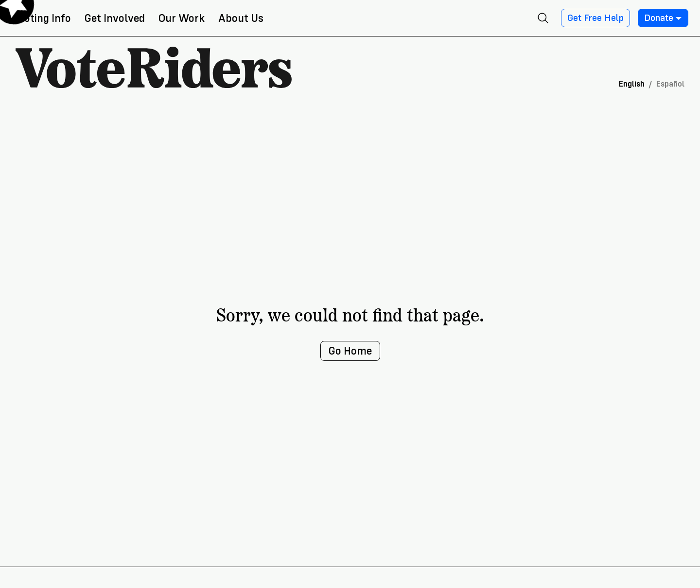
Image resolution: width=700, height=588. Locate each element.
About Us (241, 18)
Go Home (350, 351)
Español (670, 84)
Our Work (182, 18)
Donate (663, 18)
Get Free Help (595, 18)
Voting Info (44, 18)
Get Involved (115, 18)
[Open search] (543, 18)
